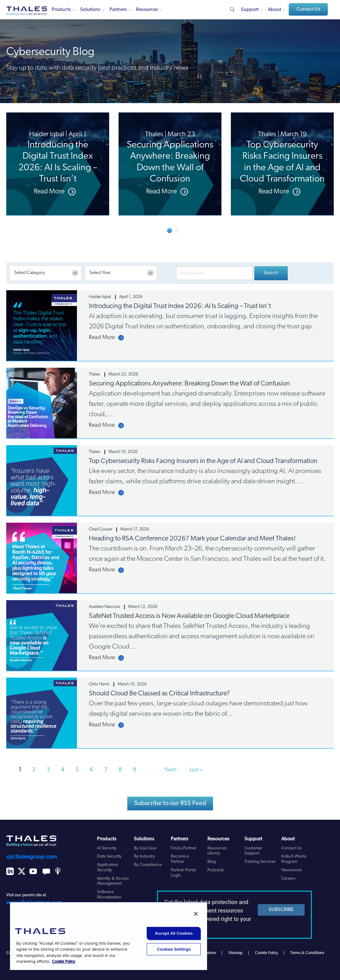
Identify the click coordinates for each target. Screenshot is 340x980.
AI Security (107, 848)
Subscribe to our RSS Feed (170, 803)
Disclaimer (207, 953)
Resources (147, 10)
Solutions (90, 10)
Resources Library (217, 851)
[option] (58, 164)
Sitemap (236, 953)
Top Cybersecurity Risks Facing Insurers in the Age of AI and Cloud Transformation (203, 461)
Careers (288, 879)
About (274, 10)
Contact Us (308, 9)
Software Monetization (109, 895)
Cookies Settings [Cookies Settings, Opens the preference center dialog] (174, 949)
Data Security (109, 856)
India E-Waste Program (294, 859)
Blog (212, 862)
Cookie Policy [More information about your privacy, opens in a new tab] (63, 962)
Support (250, 10)
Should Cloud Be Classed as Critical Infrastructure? (159, 694)
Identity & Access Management (113, 881)
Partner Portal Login (183, 873)
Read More (102, 338)
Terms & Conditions (307, 953)
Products (61, 10)
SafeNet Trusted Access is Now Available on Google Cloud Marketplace (189, 616)
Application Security (108, 868)
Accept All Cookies (174, 933)
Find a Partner (184, 848)
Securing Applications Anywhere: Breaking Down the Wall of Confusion (189, 384)
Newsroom (292, 870)
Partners (118, 10)
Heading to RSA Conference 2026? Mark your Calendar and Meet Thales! (192, 539)
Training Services (260, 862)
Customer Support (253, 851)
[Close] (196, 914)
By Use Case (145, 848)
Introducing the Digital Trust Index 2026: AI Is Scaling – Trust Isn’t (180, 306)
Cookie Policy (266, 953)
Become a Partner (180, 859)
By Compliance (148, 865)
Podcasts (216, 870)
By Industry (144, 856)
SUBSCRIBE (281, 910)
